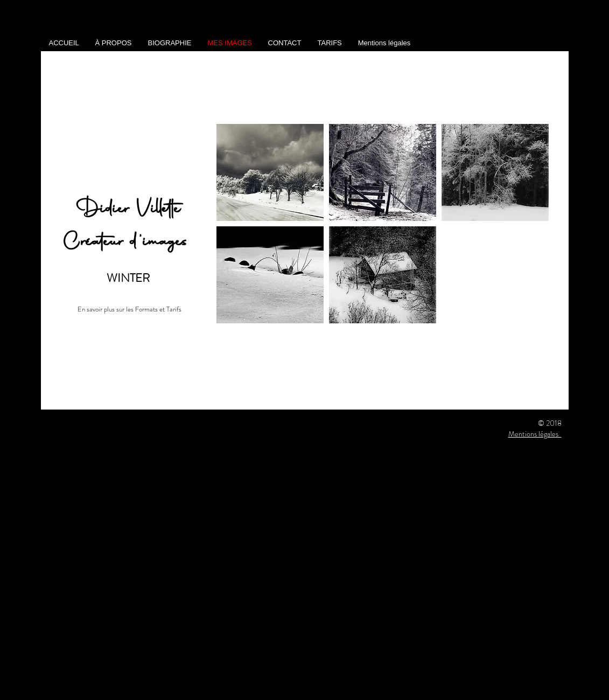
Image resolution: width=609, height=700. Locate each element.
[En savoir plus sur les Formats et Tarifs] (130, 309)
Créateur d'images (128, 243)
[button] (270, 172)
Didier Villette (128, 210)
